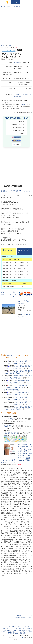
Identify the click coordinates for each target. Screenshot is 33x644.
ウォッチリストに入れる (9, 50)
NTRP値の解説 (13, 633)
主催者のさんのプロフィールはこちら (16, 191)
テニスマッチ (19, 637)
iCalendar (17, 144)
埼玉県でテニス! (12, 45)
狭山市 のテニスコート (24, 615)
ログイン (16, 2)
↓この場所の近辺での (11, 433)
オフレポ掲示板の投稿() (12, 390)
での (8, 426)
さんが (9, 419)
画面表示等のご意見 (25, 631)
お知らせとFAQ (12, 631)
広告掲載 (23, 633)
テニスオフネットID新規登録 (10, 6)
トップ (3, 45)
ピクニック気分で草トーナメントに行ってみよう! (9, 295)
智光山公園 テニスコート (24, 618)
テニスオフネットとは (14, 629)
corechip (17, 63)
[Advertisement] (16, 26)
